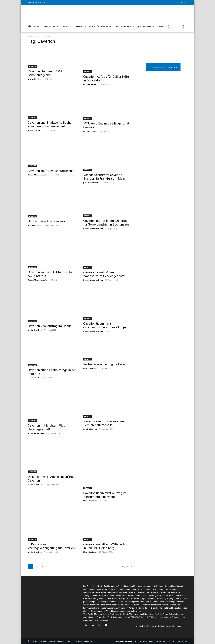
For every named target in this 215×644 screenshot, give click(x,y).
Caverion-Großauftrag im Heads (50, 326)
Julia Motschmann (91, 183)
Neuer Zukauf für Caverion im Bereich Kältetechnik (104, 423)
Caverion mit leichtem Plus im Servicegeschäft (49, 427)
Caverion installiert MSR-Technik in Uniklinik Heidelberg (106, 546)
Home (30, 37)
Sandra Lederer (90, 429)
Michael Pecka (34, 79)
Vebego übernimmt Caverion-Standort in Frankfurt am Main (104, 177)
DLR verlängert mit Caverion (47, 221)
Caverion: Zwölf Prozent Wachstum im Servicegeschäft (104, 274)
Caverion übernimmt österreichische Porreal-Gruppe (105, 325)
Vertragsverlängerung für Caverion (107, 364)
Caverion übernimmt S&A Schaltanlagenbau (45, 73)
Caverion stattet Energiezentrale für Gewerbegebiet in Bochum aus (106, 223)
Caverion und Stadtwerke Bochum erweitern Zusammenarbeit (51, 124)
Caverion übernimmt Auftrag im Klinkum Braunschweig (105, 495)
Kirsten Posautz (35, 130)
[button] (183, 27)
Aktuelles (32, 66)
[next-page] (43, 567)
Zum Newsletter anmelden (163, 67)
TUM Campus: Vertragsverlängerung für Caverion (51, 546)
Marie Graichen (35, 330)
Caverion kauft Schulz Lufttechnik (51, 171)
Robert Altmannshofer (38, 175)
